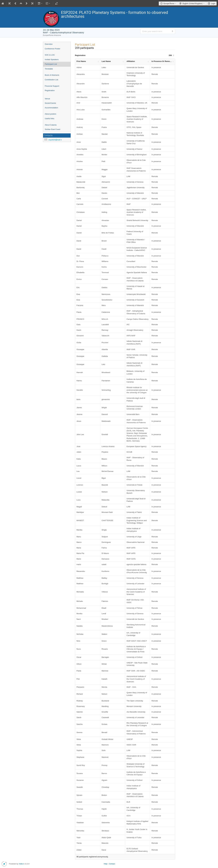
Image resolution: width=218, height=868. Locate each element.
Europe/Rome (169, 3)
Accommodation (51, 108)
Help (106, 864)
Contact (112, 864)
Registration (50, 90)
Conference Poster (52, 49)
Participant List (51, 64)
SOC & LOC (50, 55)
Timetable (49, 69)
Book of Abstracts (52, 75)
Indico (21, 864)
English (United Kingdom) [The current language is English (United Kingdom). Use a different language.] (193, 3)
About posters (50, 114)
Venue (47, 99)
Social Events (50, 103)
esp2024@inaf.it (55, 140)
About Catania (51, 125)
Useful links (49, 118)
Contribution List (51, 80)
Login (213, 3)
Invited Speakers (52, 59)
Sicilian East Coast (52, 129)
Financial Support (52, 86)
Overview (49, 44)
